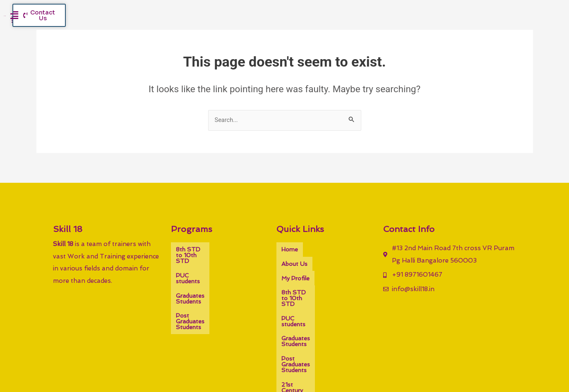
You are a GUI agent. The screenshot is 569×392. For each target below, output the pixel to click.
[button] (453, 23)
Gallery (351, 323)
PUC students (195, 261)
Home (290, 249)
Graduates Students (204, 274)
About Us (321, 249)
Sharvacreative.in (362, 369)
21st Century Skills (306, 323)
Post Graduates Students (211, 286)
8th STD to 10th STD (207, 249)
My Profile (295, 261)
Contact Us (297, 336)
